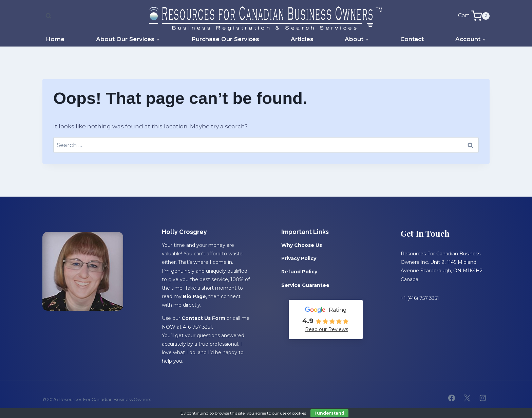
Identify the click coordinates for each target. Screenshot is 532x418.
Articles (302, 39)
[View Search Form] (49, 16)
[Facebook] (452, 398)
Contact (412, 39)
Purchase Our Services (225, 39)
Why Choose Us (302, 245)
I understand (329, 413)
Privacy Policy (299, 258)
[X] (467, 398)
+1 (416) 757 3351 (420, 298)
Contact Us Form (203, 318)
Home (55, 39)
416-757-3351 (197, 327)
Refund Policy (299, 272)
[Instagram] (483, 398)
